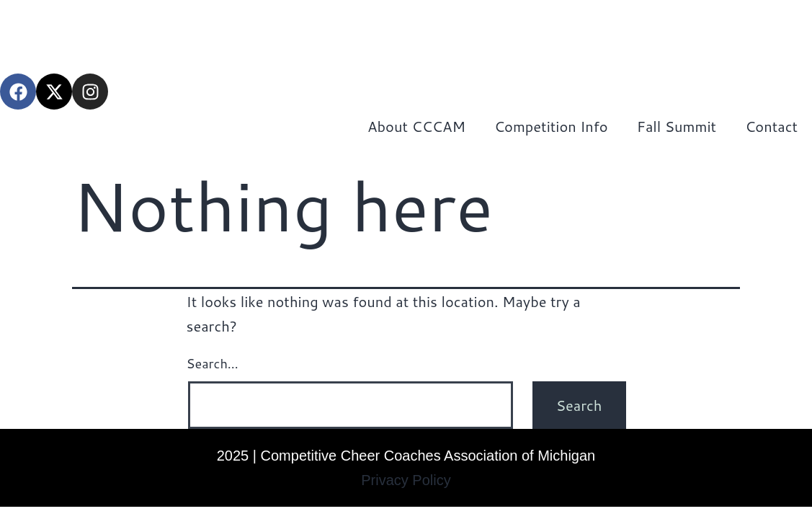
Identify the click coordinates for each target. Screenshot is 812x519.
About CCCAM (416, 126)
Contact (771, 126)
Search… (213, 363)
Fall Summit (677, 126)
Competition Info (551, 126)
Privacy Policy (406, 480)
